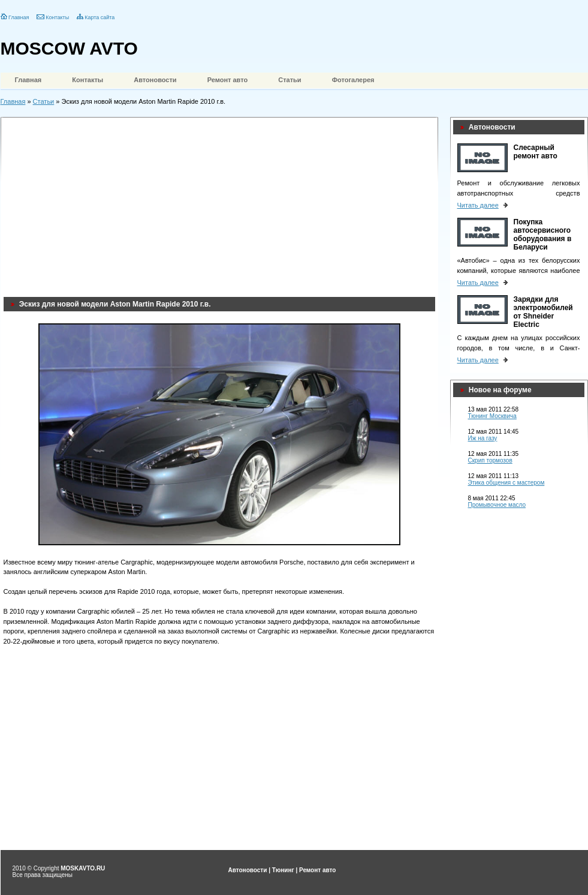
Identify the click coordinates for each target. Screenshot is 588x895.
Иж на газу (483, 438)
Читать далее (478, 205)
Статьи (290, 80)
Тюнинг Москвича (492, 416)
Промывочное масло (497, 505)
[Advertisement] (207, 204)
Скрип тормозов (490, 460)
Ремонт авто (228, 80)
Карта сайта (99, 17)
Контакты (57, 17)
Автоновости (155, 80)
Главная (19, 17)
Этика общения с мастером (506, 483)
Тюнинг (283, 870)
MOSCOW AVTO (69, 48)
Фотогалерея (353, 80)
